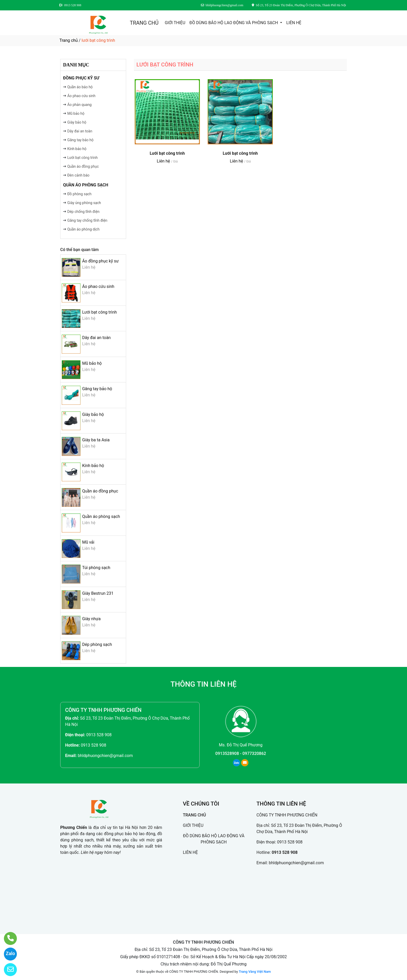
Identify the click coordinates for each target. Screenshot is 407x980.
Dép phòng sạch (97, 644)
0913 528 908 (99, 735)
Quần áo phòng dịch (83, 229)
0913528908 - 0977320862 (241, 753)
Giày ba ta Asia (96, 440)
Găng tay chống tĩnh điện (87, 220)
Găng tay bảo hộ (80, 140)
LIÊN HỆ (294, 23)
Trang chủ (69, 40)
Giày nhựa (91, 619)
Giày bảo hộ (77, 122)
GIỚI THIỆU (175, 23)
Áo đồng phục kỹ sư (100, 261)
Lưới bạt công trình (82, 158)
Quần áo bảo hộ (80, 87)
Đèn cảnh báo (78, 175)
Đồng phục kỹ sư (81, 78)
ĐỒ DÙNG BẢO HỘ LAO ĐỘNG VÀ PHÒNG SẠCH (234, 23)
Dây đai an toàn (80, 131)
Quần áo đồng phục (83, 166)
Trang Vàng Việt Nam (255, 972)
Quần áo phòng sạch (86, 185)
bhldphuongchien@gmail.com (105, 756)
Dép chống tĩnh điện (83, 212)
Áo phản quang (79, 105)
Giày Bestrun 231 (98, 593)
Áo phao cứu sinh (81, 96)
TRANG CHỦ (144, 23)
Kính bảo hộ (77, 149)
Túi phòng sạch (96, 568)
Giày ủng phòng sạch (84, 203)
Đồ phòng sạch (79, 194)
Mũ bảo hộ (76, 113)
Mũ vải (88, 542)
